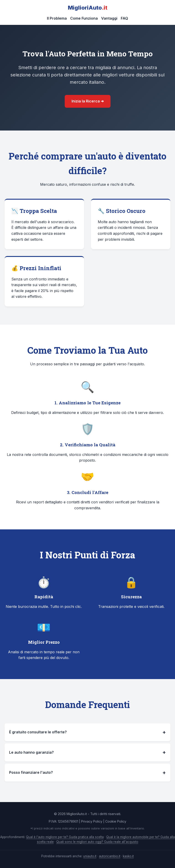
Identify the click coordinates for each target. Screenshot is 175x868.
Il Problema (57, 18)
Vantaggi (109, 18)
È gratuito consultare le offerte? (87, 732)
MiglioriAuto (88, 8)
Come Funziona (84, 18)
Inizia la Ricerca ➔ (88, 101)
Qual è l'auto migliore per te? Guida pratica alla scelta (65, 837)
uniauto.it (90, 856)
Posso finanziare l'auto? (87, 773)
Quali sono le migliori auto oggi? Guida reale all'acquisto (97, 842)
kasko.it (128, 856)
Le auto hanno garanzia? (87, 752)
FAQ (124, 18)
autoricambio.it (110, 856)
